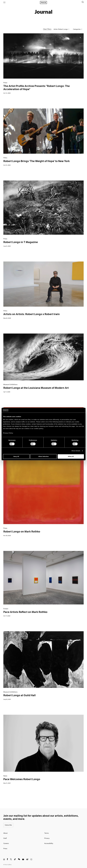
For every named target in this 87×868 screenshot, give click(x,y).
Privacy (47, 838)
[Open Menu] (4, 2)
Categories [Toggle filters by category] (78, 29)
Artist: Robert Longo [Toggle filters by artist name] (61, 29)
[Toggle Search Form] (83, 2)
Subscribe (8, 825)
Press (5, 849)
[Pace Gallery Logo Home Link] (44, 3)
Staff (5, 838)
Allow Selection (43, 456)
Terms (46, 833)
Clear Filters (47, 29)
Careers (6, 843)
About (5, 833)
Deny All (16, 456)
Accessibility (49, 843)
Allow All (71, 456)
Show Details (76, 451)
